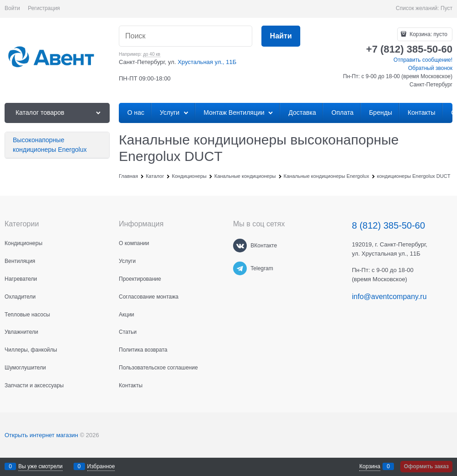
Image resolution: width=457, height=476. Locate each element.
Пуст (446, 8)
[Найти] (281, 36)
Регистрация (44, 8)
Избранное (101, 466)
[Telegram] (240, 268)
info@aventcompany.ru (389, 297)
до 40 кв (152, 54)
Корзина (370, 466)
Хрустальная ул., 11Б (207, 62)
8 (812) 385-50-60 (388, 225)
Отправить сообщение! (423, 60)
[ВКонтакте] (240, 246)
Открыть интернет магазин (41, 435)
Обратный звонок (430, 68)
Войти (12, 8)
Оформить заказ (426, 466)
